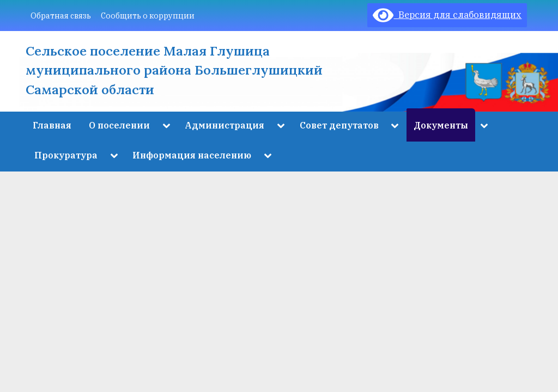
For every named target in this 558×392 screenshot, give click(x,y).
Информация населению (192, 155)
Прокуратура (66, 155)
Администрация (225, 125)
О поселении (119, 125)
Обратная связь (61, 16)
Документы (441, 125)
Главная (52, 125)
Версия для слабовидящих (447, 15)
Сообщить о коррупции (148, 16)
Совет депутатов (339, 125)
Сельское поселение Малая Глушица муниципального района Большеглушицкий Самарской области (174, 70)
